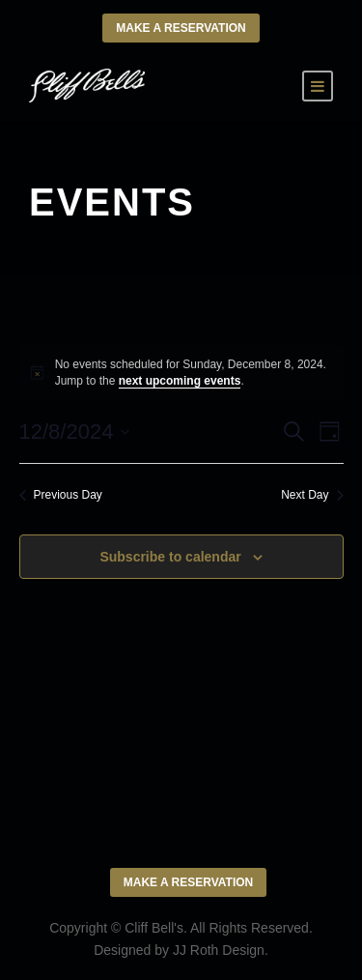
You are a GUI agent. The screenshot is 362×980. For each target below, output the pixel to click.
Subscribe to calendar (170, 557)
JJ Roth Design (219, 950)
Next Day (312, 495)
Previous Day (61, 495)
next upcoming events (180, 381)
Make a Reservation (181, 28)
